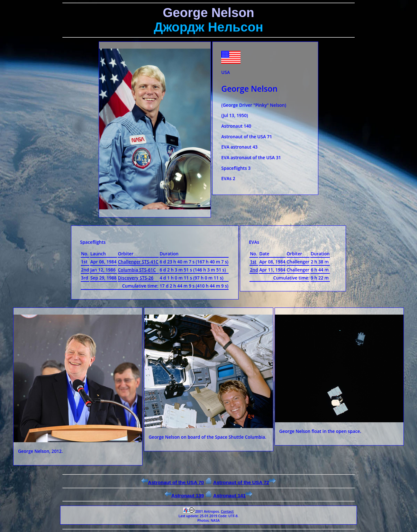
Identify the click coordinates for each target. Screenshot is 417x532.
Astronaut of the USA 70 (172, 482)
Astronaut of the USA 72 (245, 482)
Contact (227, 511)
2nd (254, 270)
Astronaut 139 (184, 495)
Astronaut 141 (233, 495)
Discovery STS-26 (136, 278)
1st (253, 262)
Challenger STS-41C (138, 262)
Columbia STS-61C (137, 270)
